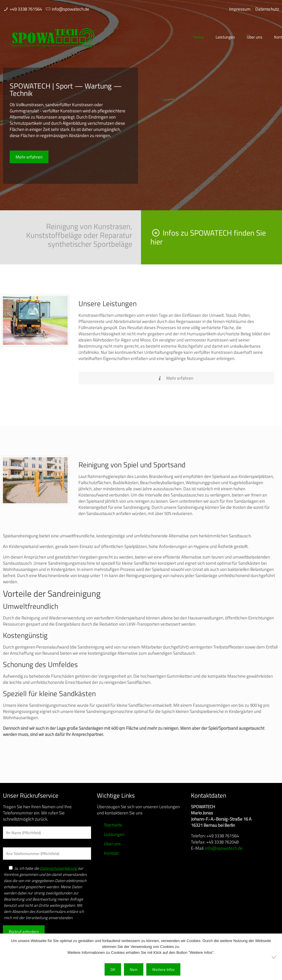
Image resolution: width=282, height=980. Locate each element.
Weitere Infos (163, 969)
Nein (134, 969)
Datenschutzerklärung (58, 868)
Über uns (112, 844)
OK (113, 969)
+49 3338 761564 (26, 9)
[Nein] (275, 957)
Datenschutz (267, 9)
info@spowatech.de (70, 9)
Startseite (113, 825)
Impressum (240, 9)
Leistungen (114, 834)
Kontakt (111, 853)
